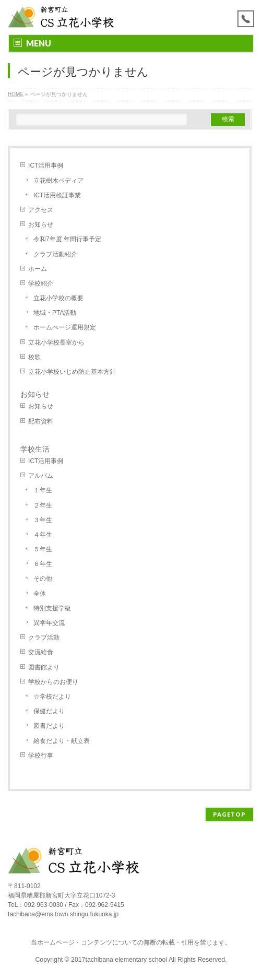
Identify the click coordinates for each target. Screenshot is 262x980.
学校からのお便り (53, 682)
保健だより (49, 711)
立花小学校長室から (56, 343)
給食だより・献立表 (62, 741)
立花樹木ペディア (58, 181)
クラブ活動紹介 (55, 254)
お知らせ (41, 225)
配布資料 (41, 421)
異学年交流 (49, 623)
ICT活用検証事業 (57, 195)
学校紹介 (41, 284)
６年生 (43, 564)
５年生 (43, 549)
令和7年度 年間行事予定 (67, 239)
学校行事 (41, 755)
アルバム (41, 476)
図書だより (49, 726)
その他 (43, 578)
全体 (40, 594)
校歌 (34, 357)
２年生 (43, 505)
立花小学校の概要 (58, 298)
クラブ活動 (44, 637)
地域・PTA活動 (55, 313)
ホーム (38, 269)
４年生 (43, 535)
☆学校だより (52, 696)
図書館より (44, 667)
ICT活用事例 (46, 166)
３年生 (43, 520)
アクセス (41, 210)
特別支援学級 (52, 608)
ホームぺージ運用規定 (65, 327)
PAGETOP (229, 814)
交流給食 (41, 652)
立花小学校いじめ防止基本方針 (72, 372)
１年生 (43, 490)
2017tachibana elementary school (120, 960)
